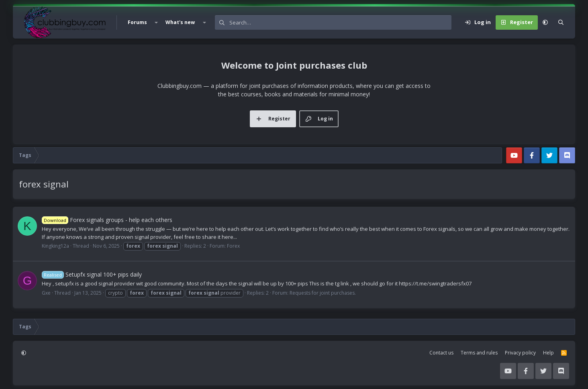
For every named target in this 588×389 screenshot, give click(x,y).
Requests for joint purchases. (323, 293)
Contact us (441, 353)
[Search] (340, 22)
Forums (137, 22)
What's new (180, 22)
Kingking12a (55, 246)
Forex (233, 246)
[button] (156, 22)
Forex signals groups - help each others (107, 220)
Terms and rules (479, 353)
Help (548, 353)
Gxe (46, 293)
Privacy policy (520, 353)
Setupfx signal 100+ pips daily (92, 274)
